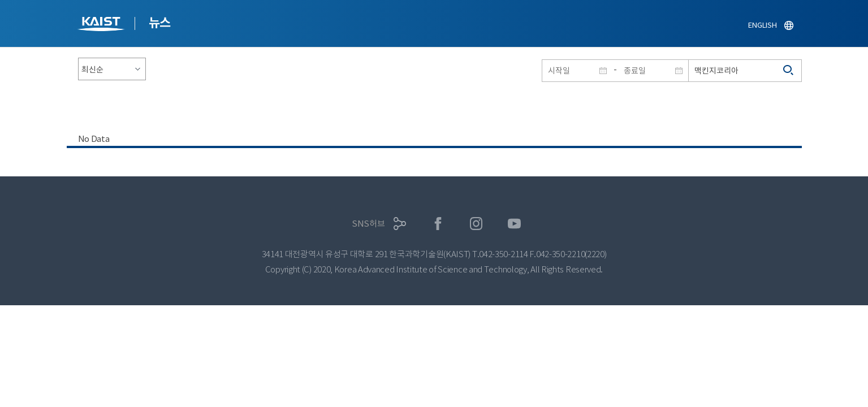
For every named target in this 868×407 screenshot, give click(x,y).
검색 (789, 71)
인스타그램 (476, 224)
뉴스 (160, 23)
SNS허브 (368, 224)
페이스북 (438, 224)
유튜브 (514, 224)
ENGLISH (762, 25)
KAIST (102, 25)
